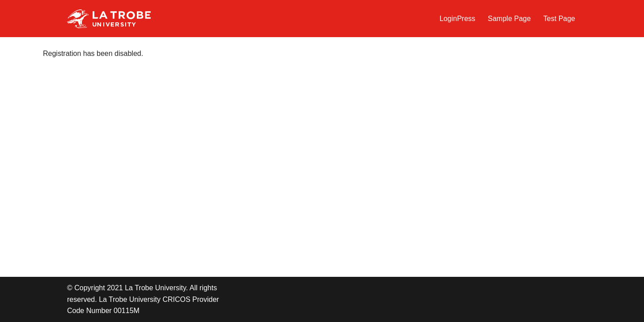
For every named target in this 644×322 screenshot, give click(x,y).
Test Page (559, 19)
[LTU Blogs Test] (109, 19)
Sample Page (509, 19)
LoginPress (458, 19)
